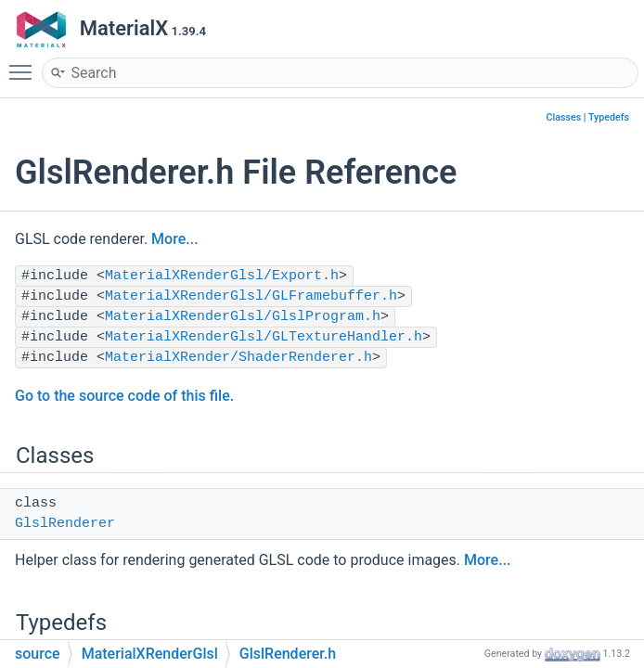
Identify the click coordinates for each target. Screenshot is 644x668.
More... (174, 239)
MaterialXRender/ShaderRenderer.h (238, 358)
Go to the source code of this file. (124, 396)
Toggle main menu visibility (25, 64)
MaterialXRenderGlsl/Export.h (222, 276)
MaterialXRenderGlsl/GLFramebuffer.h (251, 296)
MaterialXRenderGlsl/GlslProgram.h (243, 317)
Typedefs (609, 117)
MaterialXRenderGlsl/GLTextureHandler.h (264, 337)
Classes (564, 117)
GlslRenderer (65, 524)
